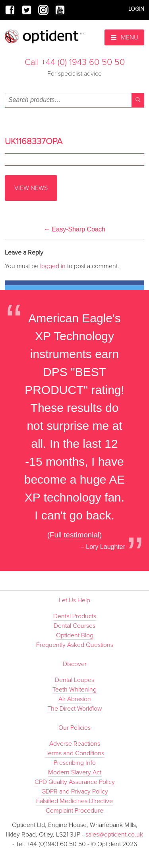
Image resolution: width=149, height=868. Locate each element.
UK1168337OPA (34, 141)
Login (136, 9)
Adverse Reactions (75, 744)
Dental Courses (74, 626)
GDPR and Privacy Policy (75, 792)
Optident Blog (75, 635)
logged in (53, 266)
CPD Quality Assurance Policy (75, 782)
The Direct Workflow (75, 709)
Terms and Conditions (75, 753)
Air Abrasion (75, 699)
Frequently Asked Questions (75, 645)
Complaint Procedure (74, 811)
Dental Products (75, 616)
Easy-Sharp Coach (74, 229)
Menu (124, 37)
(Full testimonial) (75, 535)
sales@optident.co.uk (114, 835)
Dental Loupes (74, 680)
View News (31, 188)
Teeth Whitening (74, 690)
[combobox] (74, 100)
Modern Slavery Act (75, 772)
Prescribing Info (75, 763)
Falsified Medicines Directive (74, 801)
